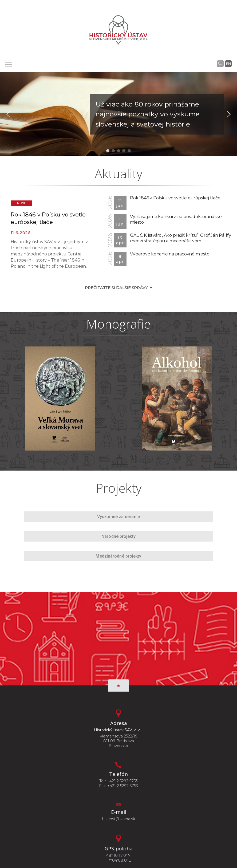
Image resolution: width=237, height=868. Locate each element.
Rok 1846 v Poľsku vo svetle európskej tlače (175, 198)
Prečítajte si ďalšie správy (118, 287)
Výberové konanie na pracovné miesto (170, 254)
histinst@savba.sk (119, 819)
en (228, 64)
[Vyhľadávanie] (220, 64)
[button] (118, 114)
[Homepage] (118, 30)
